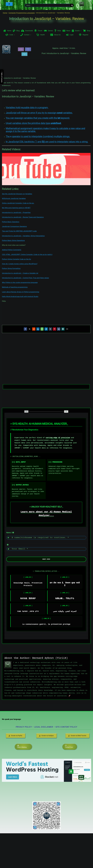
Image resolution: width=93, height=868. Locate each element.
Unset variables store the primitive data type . (34, 123)
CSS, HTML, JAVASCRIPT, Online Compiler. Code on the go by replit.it (27, 254)
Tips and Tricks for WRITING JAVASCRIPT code (19, 231)
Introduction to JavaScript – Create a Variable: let (20, 273)
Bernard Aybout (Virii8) (50, 658)
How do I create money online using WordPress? (20, 264)
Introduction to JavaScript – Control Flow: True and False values (25, 278)
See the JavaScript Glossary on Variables (17, 194)
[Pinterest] (54, 329)
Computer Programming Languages (22, 13)
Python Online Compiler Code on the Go (16, 259)
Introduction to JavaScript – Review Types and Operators (23, 217)
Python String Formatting (11, 268)
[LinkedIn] (38, 329)
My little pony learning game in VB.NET (16, 208)
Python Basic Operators (11, 222)
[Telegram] (46, 329)
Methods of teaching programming (15, 287)
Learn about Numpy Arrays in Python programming (21, 292)
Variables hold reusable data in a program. (27, 108)
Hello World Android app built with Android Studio (20, 296)
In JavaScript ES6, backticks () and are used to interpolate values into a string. (47, 142)
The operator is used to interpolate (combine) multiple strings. (38, 136)
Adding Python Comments (12, 250)
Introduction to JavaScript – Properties (16, 212)
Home (5, 13)
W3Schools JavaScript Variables (14, 198)
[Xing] (63, 329)
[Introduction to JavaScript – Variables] (25, 56)
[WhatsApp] (42, 329)
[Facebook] (25, 329)
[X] (30, 329)
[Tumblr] (50, 329)
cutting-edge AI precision (58, 438)
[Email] (67, 329)
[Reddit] (34, 329)
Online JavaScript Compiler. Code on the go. (18, 203)
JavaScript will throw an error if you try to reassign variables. (39, 113)
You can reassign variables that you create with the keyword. (38, 118)
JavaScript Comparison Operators (14, 226)
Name (9, 533)
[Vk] (59, 329)
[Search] (72, 5)
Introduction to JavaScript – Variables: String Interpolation (23, 236)
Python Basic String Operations (13, 240)
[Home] (9, 4)
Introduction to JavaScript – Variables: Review (46, 19)
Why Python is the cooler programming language (20, 282)
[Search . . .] (48, 5)
